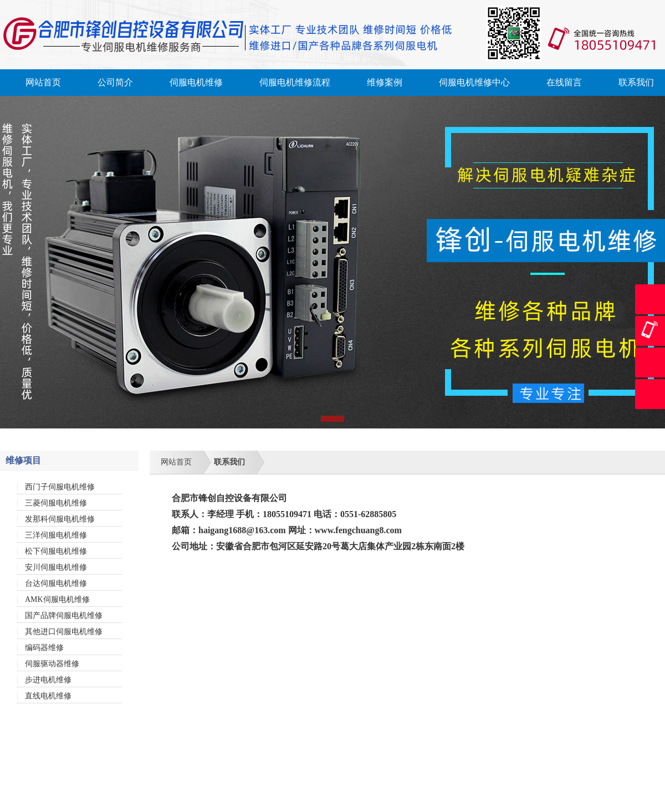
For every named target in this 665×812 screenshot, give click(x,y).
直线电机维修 (48, 696)
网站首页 (43, 82)
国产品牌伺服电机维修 (64, 616)
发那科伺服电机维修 (60, 519)
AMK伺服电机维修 (57, 599)
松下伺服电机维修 (56, 551)
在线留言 (564, 82)
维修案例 (385, 82)
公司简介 (115, 82)
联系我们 (636, 82)
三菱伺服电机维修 (56, 503)
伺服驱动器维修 (52, 664)
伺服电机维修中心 (474, 82)
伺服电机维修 (196, 82)
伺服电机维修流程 (295, 82)
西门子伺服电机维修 (60, 487)
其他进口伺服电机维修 (64, 632)
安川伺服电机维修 (56, 567)
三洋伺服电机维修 (56, 535)
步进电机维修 (48, 680)
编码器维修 (44, 648)
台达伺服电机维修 (56, 583)
